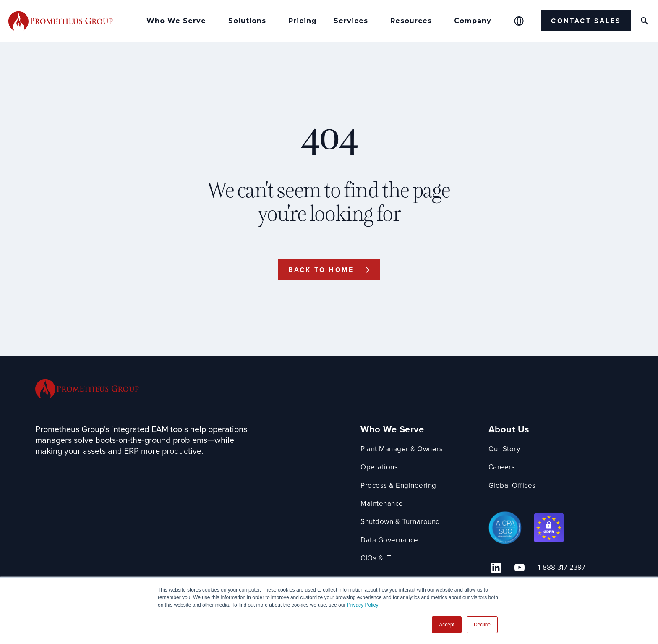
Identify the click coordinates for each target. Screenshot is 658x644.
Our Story (512, 458)
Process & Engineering (402, 495)
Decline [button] (482, 625)
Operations (381, 476)
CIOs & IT (379, 567)
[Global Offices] (519, 21)
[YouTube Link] (519, 575)
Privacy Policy (363, 605)
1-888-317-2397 (557, 575)
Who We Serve (394, 439)
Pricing (303, 21)
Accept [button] (447, 625)
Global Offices (520, 495)
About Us (516, 439)
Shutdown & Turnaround (404, 531)
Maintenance (385, 513)
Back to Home (321, 279)
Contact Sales (586, 21)
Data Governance (393, 549)
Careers (509, 476)
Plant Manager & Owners (406, 458)
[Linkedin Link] (500, 575)
